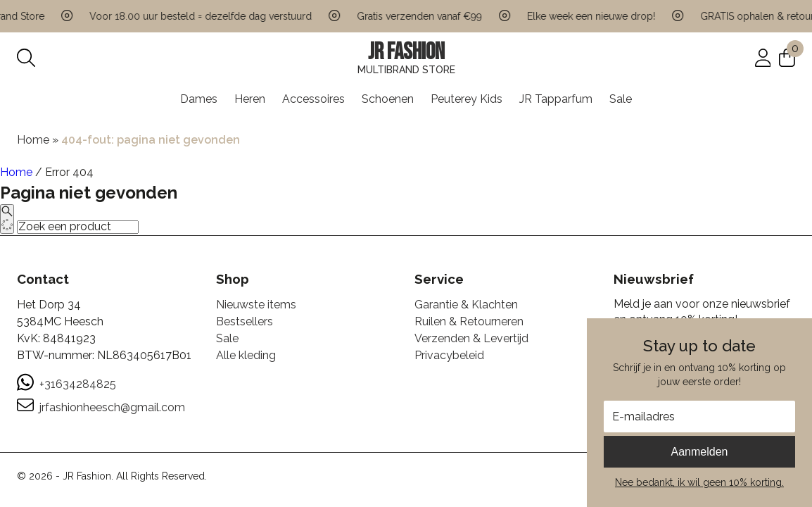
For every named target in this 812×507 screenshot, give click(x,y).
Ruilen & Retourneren (469, 321)
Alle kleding (246, 355)
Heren (250, 99)
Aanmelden (700, 452)
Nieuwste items (256, 305)
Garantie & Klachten (466, 305)
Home (33, 140)
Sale (621, 99)
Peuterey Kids (467, 99)
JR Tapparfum (556, 99)
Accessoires (313, 99)
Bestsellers (245, 321)
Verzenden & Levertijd (471, 338)
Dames (199, 99)
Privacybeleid (449, 355)
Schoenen (388, 99)
